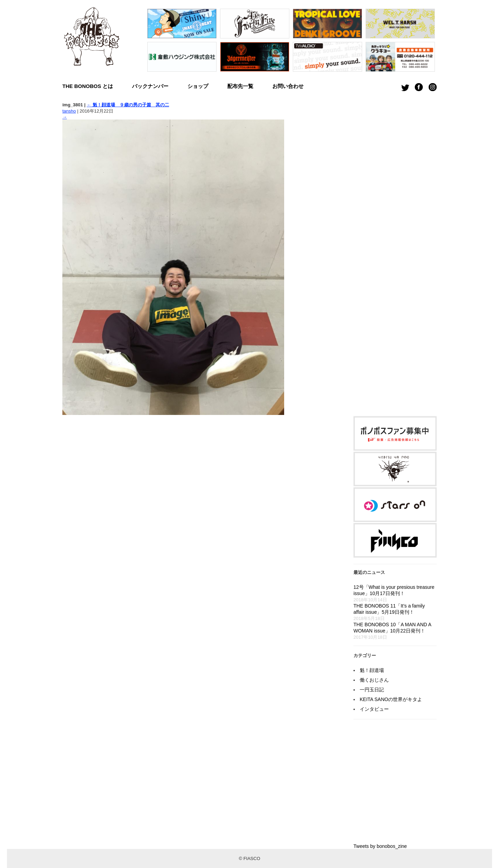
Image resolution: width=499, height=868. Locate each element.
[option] (182, 42)
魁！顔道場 (372, 670)
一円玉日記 (372, 690)
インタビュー (374, 709)
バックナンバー (150, 86)
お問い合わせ (288, 86)
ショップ (198, 86)
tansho (69, 111)
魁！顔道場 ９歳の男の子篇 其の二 (128, 105)
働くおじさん (374, 680)
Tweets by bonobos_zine (380, 846)
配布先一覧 (240, 86)
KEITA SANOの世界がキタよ (391, 699)
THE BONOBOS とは (88, 86)
